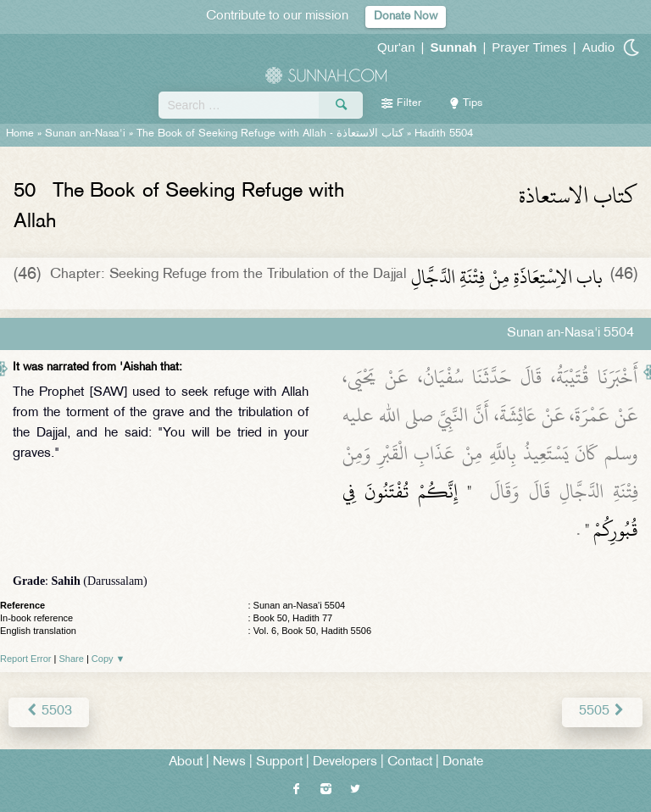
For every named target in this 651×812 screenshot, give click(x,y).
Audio (598, 47)
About (186, 762)
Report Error (26, 659)
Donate (463, 762)
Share (72, 659)
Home (20, 134)
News (229, 762)
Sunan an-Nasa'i (85, 134)
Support (279, 762)
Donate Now (406, 17)
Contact (410, 762)
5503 (49, 712)
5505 (602, 712)
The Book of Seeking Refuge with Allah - (270, 134)
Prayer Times (529, 47)
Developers (345, 762)
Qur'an (396, 47)
